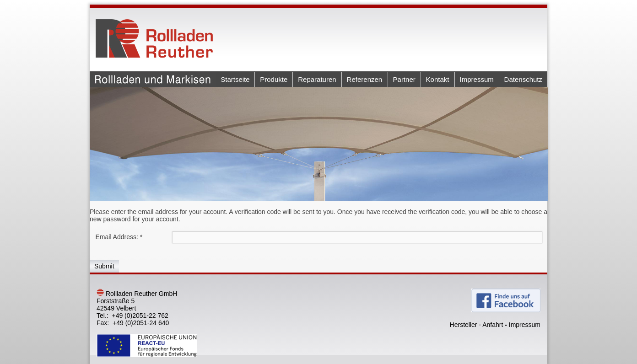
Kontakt (438, 79)
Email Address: (119, 237)
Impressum (477, 79)
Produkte (274, 79)
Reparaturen (317, 79)
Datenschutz (523, 79)
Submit (104, 266)
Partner (404, 79)
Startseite (235, 79)
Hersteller (464, 325)
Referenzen (365, 79)
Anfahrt (493, 325)
